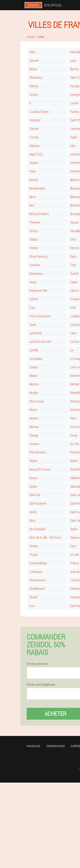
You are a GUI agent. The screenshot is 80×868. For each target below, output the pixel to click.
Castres (34, 128)
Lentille (34, 350)
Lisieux (34, 367)
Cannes (34, 60)
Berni (33, 197)
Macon (34, 376)
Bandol (34, 180)
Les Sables (36, 359)
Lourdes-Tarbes (39, 112)
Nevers (34, 418)
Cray (32, 307)
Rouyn (33, 478)
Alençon (34, 146)
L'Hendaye (36, 572)
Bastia (33, 69)
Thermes (35, 222)
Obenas (34, 427)
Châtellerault (37, 588)
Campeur (35, 120)
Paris (32, 52)
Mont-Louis (36, 401)
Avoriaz (34, 137)
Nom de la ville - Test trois (45, 537)
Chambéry (36, 77)
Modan (34, 393)
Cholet (33, 597)
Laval (33, 325)
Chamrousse (37, 580)
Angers (34, 163)
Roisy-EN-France (40, 469)
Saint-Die (35, 495)
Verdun (34, 231)
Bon (32, 205)
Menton (34, 384)
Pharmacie (33, 746)
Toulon (34, 94)
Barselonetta (37, 188)
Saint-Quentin (38, 503)
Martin (33, 410)
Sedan (33, 486)
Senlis (33, 512)
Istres (33, 282)
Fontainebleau (38, 563)
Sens (32, 520)
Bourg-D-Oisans (39, 214)
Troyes (34, 554)
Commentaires (55, 746)
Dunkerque (36, 273)
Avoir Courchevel (40, 316)
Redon (33, 461)
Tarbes (34, 546)
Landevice (36, 333)
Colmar (34, 299)
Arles (33, 171)
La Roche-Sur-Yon (40, 341)
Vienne (34, 248)
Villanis (34, 239)
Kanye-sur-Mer (38, 290)
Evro (32, 606)
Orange (34, 435)
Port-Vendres (38, 452)
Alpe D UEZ (36, 154)
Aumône (35, 265)
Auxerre (34, 444)
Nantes (34, 86)
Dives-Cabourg (38, 256)
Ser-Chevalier (37, 529)
